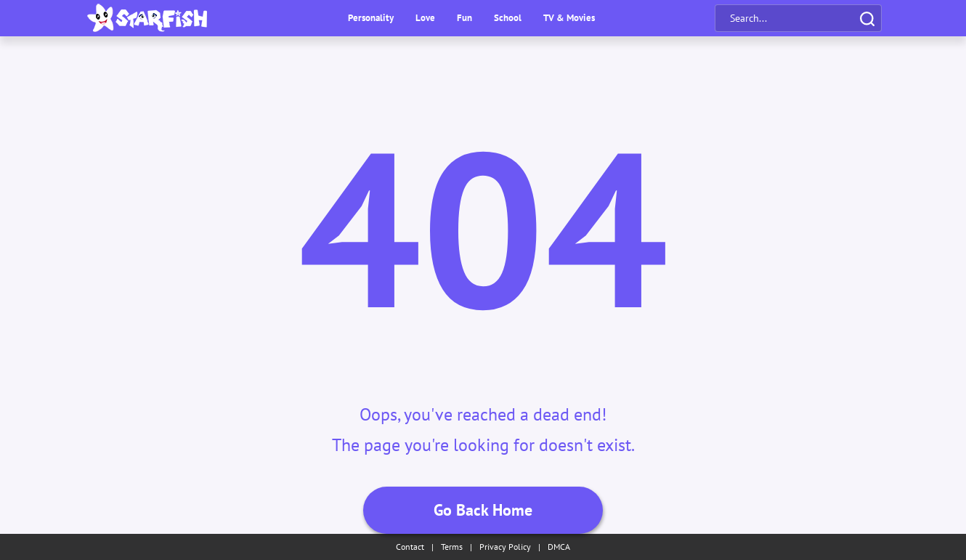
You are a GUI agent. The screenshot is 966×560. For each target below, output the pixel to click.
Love (425, 18)
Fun (464, 18)
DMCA (559, 547)
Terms (452, 547)
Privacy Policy (505, 547)
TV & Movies (569, 18)
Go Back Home (483, 510)
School (508, 18)
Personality (371, 18)
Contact (410, 547)
